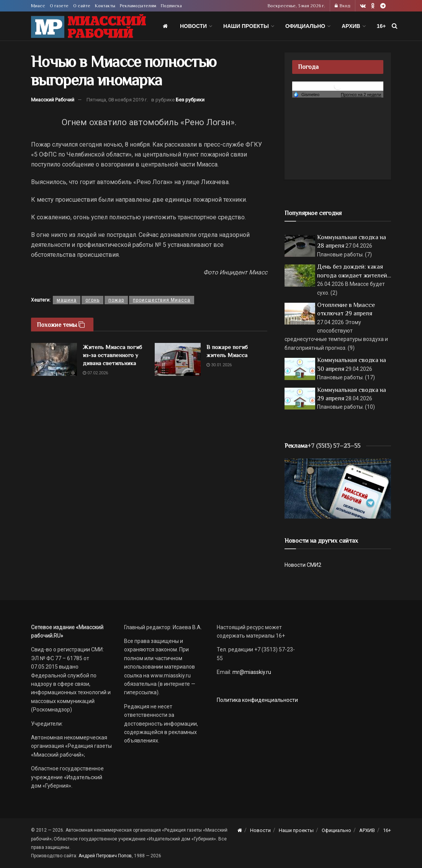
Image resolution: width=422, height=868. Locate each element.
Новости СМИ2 (303, 565)
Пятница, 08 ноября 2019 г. (117, 100)
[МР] (338, 488)
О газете (59, 6)
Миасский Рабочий (53, 100)
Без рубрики (190, 100)
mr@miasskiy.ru (251, 672)
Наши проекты (246, 26)
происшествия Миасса (162, 300)
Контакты (105, 6)
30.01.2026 (219, 365)
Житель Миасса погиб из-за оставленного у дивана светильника (112, 355)
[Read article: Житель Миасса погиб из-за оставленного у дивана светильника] (54, 359)
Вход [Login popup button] (343, 6)
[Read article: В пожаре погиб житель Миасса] (178, 359)
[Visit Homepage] (88, 26)
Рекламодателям (138, 6)
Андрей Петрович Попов (105, 856)
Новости (193, 26)
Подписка (171, 6)
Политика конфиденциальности (257, 700)
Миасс (38, 6)
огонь (92, 300)
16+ (381, 26)
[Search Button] (395, 26)
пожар (116, 300)
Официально (305, 26)
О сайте (82, 6)
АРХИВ (351, 26)
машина (67, 300)
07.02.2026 (95, 373)
